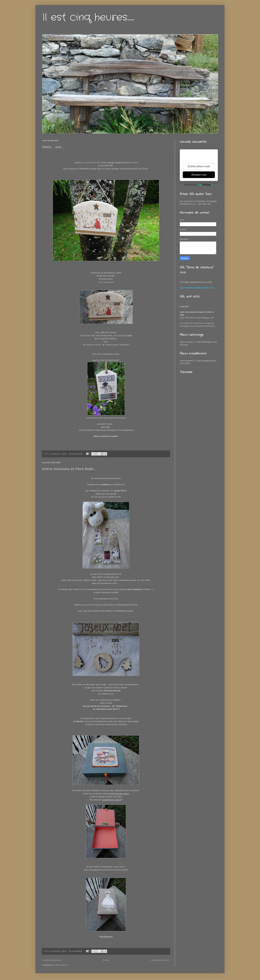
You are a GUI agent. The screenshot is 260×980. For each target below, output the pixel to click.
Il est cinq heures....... (88, 17)
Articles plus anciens (160, 960)
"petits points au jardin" (117, 345)
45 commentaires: (76, 454)
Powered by (199, 185)
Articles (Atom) (61, 965)
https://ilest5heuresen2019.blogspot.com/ (197, 318)
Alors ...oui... (53, 147)
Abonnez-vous (199, 175)
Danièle (135, 163)
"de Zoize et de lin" (92, 345)
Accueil (106, 960)
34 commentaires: (76, 951)
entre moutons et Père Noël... (69, 469)
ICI (195, 342)
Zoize (86, 163)
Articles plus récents (52, 960)
